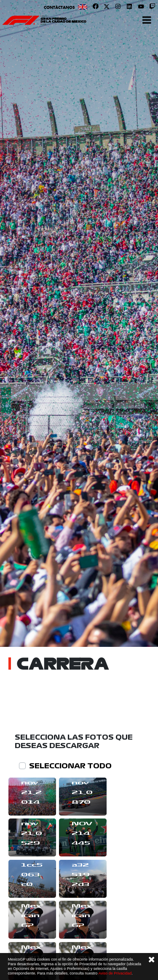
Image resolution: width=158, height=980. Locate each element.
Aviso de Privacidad (115, 973)
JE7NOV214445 (82, 829)
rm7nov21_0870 (82, 788)
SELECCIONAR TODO (70, 766)
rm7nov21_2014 (31, 788)
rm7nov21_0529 (32, 829)
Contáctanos (59, 7)
